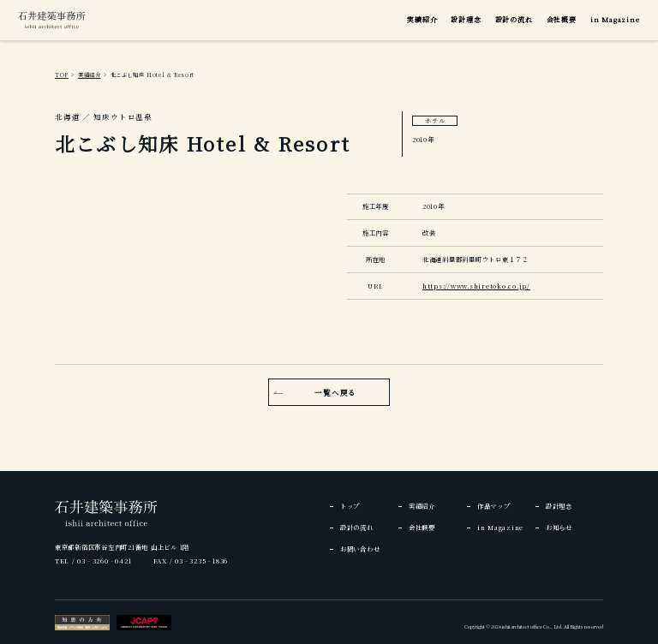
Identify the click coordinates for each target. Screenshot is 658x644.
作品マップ (494, 506)
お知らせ (559, 527)
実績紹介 (422, 19)
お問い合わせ (360, 549)
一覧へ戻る (335, 392)
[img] (51, 20)
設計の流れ (514, 19)
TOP (62, 75)
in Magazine (615, 19)
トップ (350, 506)
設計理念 (466, 19)
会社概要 (562, 19)
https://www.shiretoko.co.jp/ (476, 286)
